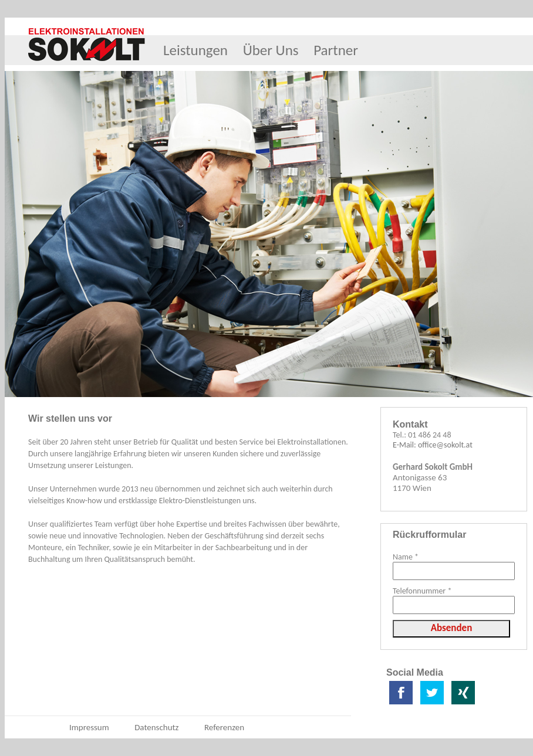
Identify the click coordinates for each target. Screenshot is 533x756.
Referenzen (224, 727)
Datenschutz (156, 727)
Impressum (89, 727)
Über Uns (271, 50)
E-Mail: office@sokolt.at (433, 445)
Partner (336, 50)
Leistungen (195, 50)
